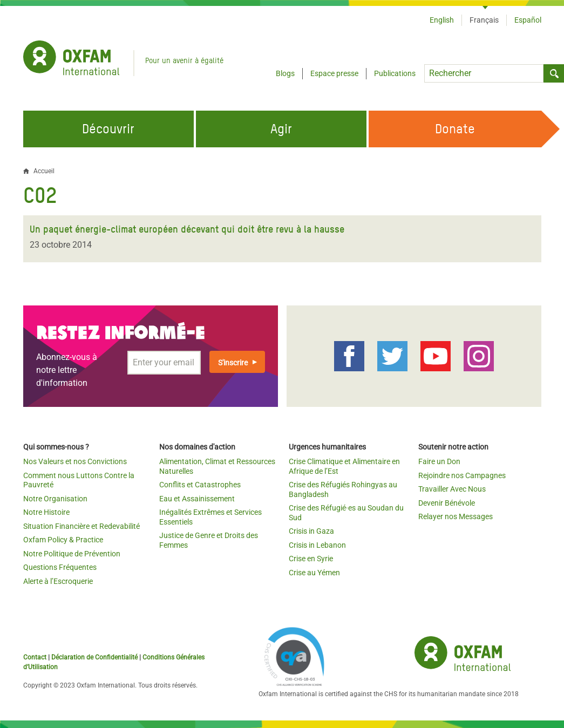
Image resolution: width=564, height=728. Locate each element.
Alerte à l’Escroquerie (58, 581)
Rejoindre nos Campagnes (462, 475)
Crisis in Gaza (311, 531)
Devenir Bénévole (447, 503)
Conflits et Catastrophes (200, 485)
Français (484, 20)
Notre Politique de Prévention (72, 554)
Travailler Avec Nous (452, 489)
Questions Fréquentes (60, 567)
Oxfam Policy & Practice (63, 540)
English (442, 20)
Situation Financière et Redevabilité (81, 526)
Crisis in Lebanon (317, 545)
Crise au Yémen (314, 573)
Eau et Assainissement (197, 499)
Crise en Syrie (311, 559)
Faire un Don (439, 461)
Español (528, 20)
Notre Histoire (46, 512)
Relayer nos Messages (456, 516)
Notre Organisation (55, 499)
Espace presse (334, 73)
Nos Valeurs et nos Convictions (75, 461)
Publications (395, 73)
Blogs (285, 73)
